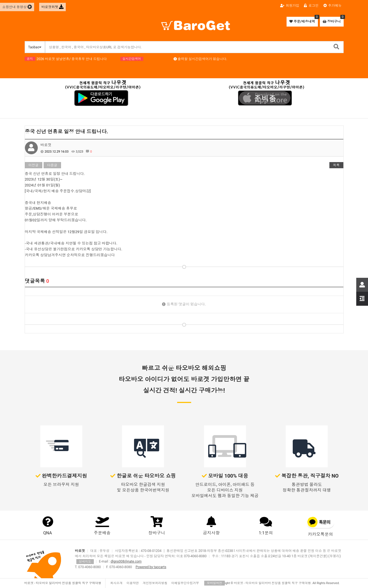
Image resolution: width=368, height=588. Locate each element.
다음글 (52, 165)
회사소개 (116, 583)
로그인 (311, 6)
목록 (336, 165)
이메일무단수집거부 (185, 583)
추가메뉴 (333, 6)
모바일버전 (215, 583)
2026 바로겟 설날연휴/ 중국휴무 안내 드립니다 (72, 59)
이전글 (34, 165)
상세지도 (85, 562)
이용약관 (133, 583)
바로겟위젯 (52, 7)
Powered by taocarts (151, 567)
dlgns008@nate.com (126, 561)
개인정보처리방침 (155, 583)
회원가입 (290, 6)
